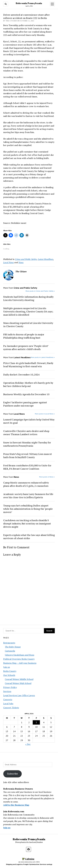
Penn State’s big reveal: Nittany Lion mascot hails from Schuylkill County (28, 456)
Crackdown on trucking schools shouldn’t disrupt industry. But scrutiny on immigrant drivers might (27, 523)
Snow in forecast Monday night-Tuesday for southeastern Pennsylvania (27, 444)
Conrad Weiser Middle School (19, 679)
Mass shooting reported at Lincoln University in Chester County (28, 325)
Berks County (10, 671)
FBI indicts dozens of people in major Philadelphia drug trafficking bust (24, 336)
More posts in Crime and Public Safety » (40, 291)
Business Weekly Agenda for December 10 (26, 394)
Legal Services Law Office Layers (19, 695)
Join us (7, 667)
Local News (9, 262)
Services (7, 691)
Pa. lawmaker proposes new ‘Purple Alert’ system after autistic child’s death (26, 347)
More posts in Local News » (45, 414)
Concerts (8, 699)
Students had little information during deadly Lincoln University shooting (28, 298)
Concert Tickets (11, 708)
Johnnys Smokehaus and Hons (20, 655)
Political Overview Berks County (19, 659)
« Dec (28, 744)
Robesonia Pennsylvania (29, 3)
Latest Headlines (46, 259)
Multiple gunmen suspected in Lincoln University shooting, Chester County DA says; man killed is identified (28, 311)
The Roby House (13, 647)
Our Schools (9, 675)
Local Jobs (8, 704)
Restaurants (9, 643)
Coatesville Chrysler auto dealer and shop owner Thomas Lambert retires (26, 433)
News (21, 262)
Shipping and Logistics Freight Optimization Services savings (29, 864)
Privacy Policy (10, 687)
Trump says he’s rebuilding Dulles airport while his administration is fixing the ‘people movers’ (28, 509)
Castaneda (10, 651)
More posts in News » (47, 477)
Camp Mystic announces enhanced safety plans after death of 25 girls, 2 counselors (26, 484)
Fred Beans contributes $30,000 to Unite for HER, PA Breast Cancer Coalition (27, 467)
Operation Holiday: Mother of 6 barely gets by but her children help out (28, 384)
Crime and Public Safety (26, 259)
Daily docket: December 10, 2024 (21, 375)
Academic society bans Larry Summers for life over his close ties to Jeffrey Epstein (28, 496)
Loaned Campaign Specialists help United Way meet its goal (29, 421)
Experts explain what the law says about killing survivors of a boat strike (29, 537)
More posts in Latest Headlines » (43, 357)
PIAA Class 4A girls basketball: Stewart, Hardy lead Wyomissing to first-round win (28, 365)
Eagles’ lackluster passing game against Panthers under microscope (25, 404)
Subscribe (12, 774)
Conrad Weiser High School (18, 683)
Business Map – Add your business (20, 663)
